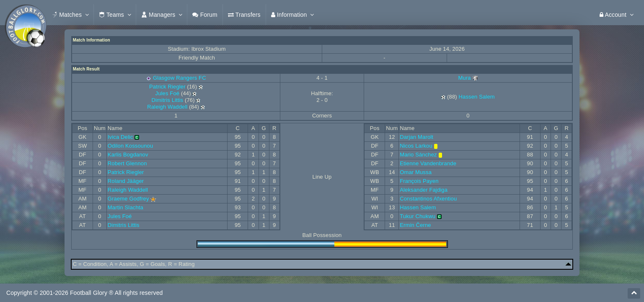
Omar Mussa (416, 172)
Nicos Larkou (416, 146)
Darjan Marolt (416, 137)
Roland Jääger (126, 181)
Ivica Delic (120, 137)
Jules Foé (168, 93)
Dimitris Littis (167, 100)
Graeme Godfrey (128, 199)
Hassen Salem (477, 97)
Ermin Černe (415, 225)
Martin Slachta (125, 207)
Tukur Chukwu (418, 216)
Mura (468, 78)
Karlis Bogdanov (128, 155)
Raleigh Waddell (167, 107)
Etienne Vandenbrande (428, 163)
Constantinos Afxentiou (428, 199)
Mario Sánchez (418, 155)
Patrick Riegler (167, 87)
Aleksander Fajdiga (424, 190)
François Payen (419, 181)
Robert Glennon (127, 163)
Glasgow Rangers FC (180, 78)
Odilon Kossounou (130, 146)
